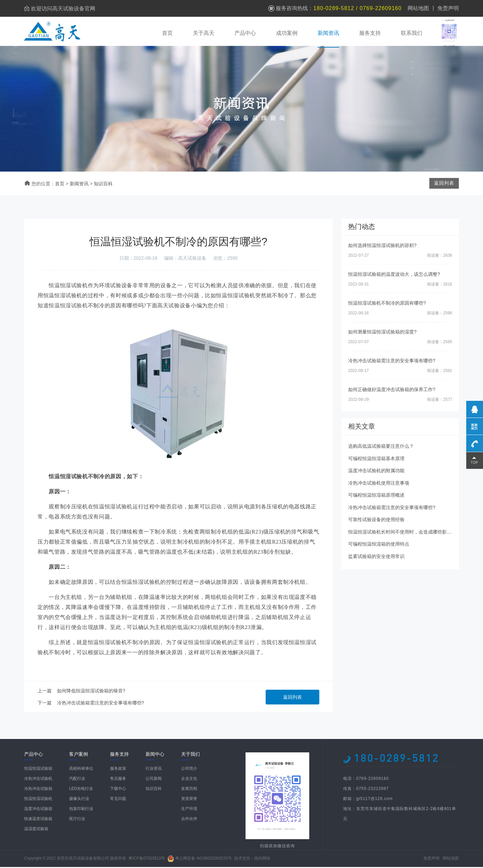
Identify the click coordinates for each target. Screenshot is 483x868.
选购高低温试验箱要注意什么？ (381, 447)
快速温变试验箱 (38, 820)
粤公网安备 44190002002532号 (203, 859)
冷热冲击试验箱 (38, 790)
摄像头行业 (79, 800)
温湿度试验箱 (36, 830)
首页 (167, 33)
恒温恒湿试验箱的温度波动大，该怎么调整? (394, 275)
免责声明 (448, 8)
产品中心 (245, 33)
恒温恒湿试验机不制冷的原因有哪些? (387, 304)
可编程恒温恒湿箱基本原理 (376, 459)
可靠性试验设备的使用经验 (376, 520)
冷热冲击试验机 (38, 780)
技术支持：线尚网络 (252, 859)
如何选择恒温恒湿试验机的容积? (382, 246)
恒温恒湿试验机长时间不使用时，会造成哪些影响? (401, 533)
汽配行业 (77, 780)
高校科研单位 (81, 769)
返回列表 (292, 698)
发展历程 (189, 790)
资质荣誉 (189, 800)
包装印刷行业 (81, 810)
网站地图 (418, 8)
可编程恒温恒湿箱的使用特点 (379, 545)
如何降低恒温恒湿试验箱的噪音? (91, 692)
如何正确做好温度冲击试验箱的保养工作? (392, 390)
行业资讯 (154, 769)
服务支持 (370, 33)
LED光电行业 (81, 790)
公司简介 (189, 769)
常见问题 (118, 800)
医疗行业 (77, 820)
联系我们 (411, 33)
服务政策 (118, 769)
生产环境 (189, 810)
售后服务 (118, 780)
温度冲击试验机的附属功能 (376, 472)
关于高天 (203, 33)
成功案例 (286, 33)
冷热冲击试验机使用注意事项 (379, 484)
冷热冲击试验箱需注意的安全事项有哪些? (101, 704)
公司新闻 (154, 780)
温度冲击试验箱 (38, 810)
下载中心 (118, 790)
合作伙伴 (189, 820)
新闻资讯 (328, 33)
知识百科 (103, 185)
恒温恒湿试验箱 (38, 769)
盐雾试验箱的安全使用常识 (376, 557)
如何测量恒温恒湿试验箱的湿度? (382, 333)
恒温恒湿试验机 (68, 306)
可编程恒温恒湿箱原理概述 (376, 496)
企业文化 (189, 780)
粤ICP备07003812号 (147, 859)
